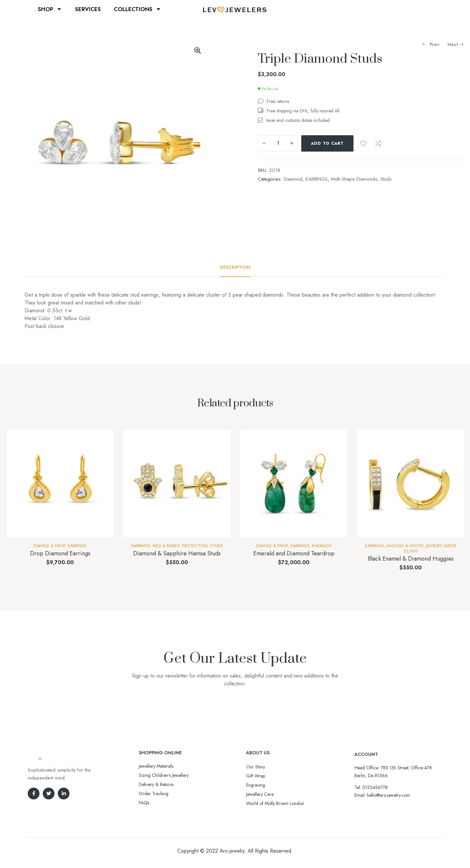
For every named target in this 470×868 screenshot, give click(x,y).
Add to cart (327, 143)
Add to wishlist (363, 143)
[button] (197, 51)
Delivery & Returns (156, 784)
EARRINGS (317, 179)
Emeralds (322, 546)
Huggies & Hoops (405, 546)
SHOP (50, 9)
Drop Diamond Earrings (60, 553)
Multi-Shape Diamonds (354, 179)
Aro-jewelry (232, 851)
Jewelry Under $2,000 (430, 549)
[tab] (235, 267)
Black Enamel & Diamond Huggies (411, 559)
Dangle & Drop (49, 546)
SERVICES (88, 9)
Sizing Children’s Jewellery (164, 775)
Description (235, 267)
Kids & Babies (166, 546)
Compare (378, 143)
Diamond (293, 179)
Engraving (256, 785)
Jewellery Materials (156, 766)
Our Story (256, 767)
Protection (195, 546)
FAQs (144, 803)
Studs (386, 179)
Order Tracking (154, 794)
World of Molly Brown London (275, 803)
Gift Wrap (256, 776)
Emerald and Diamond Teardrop (294, 553)
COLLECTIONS (138, 9)
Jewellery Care (260, 794)
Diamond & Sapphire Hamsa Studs (177, 553)
